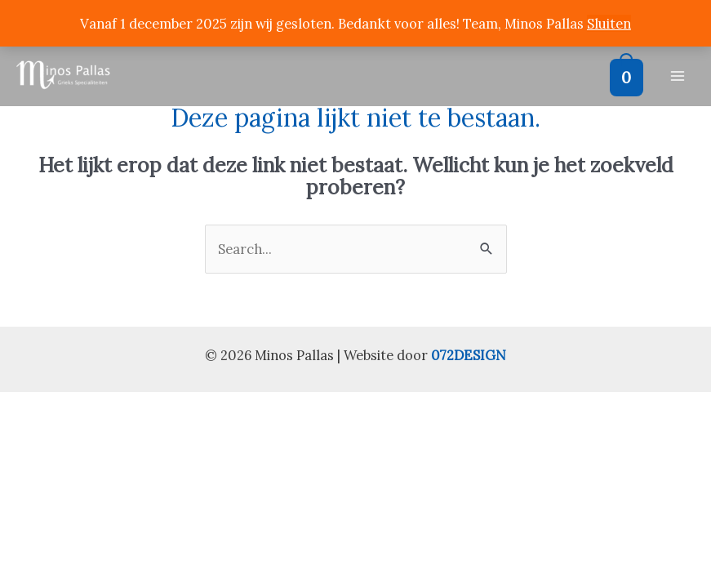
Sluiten (609, 23)
